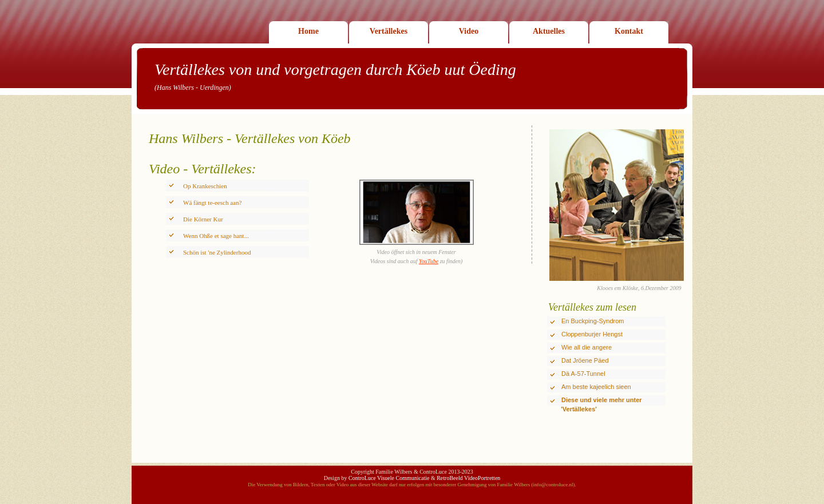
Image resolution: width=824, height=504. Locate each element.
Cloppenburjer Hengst (592, 334)
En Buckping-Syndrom (593, 321)
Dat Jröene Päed (585, 360)
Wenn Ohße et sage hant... (216, 236)
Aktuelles (549, 31)
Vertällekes (389, 31)
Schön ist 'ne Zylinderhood (217, 252)
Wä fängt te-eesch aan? (212, 203)
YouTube (429, 261)
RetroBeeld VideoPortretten (468, 478)
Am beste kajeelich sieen (596, 387)
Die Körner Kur (203, 219)
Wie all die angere (587, 347)
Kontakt (629, 31)
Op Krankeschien (205, 186)
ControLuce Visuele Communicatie (389, 478)
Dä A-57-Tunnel (583, 374)
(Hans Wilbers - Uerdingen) (193, 88)
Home (308, 31)
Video (469, 31)
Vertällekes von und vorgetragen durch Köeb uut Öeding (335, 70)
